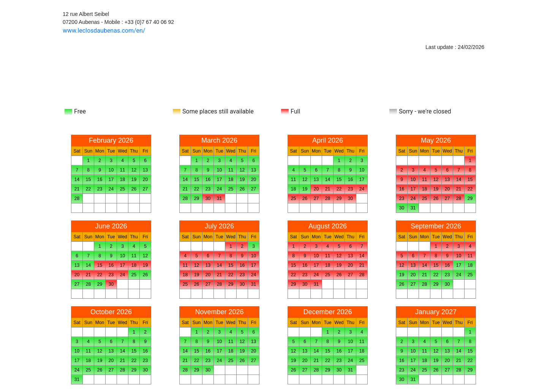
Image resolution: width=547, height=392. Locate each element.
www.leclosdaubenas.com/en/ (104, 31)
